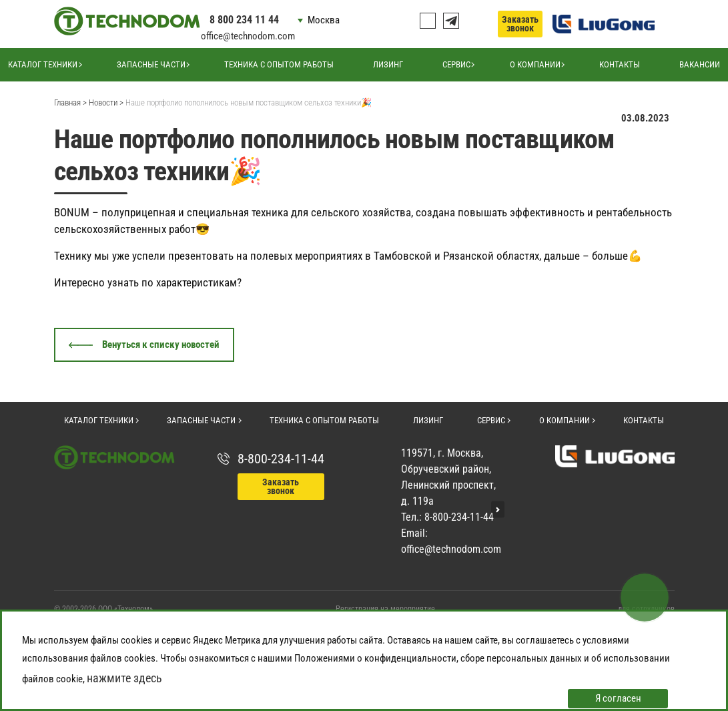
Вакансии (700, 64)
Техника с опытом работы (279, 64)
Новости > (106, 102)
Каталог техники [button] (43, 64)
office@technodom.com (248, 36)
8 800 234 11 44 (244, 20)
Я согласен (618, 698)
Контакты (620, 64)
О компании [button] (535, 64)
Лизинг (388, 64)
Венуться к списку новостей (161, 344)
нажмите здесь (124, 678)
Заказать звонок (520, 24)
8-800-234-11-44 (281, 459)
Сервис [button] (456, 64)
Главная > (70, 102)
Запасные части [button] (151, 64)
